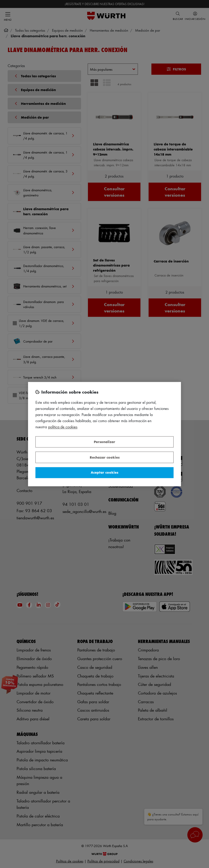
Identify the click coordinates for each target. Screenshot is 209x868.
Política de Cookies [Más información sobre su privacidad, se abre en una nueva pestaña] (63, 427)
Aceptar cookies (104, 473)
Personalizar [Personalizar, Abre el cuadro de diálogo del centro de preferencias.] (104, 442)
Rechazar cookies (105, 457)
